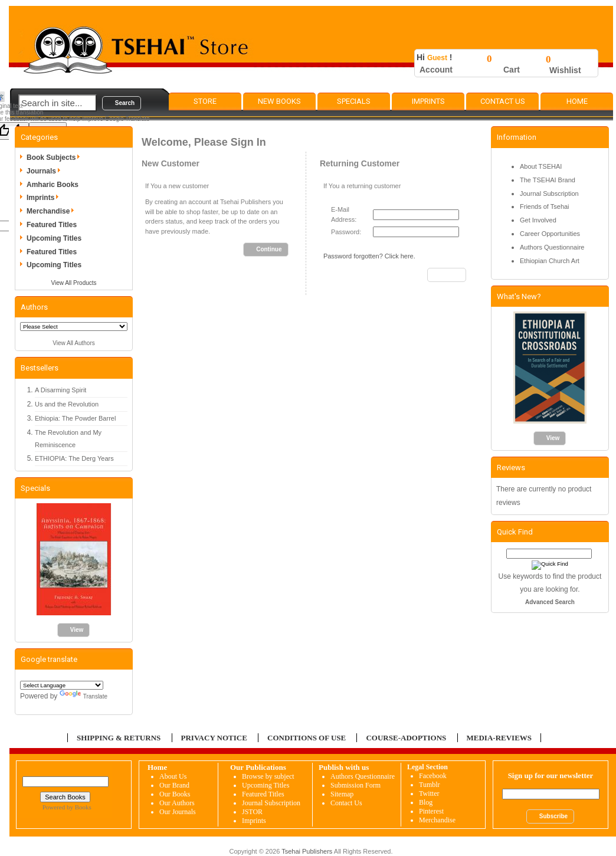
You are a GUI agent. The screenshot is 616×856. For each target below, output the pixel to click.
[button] (122, 103)
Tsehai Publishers (307, 851)
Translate (83, 696)
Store (205, 101)
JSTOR (252, 812)
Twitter (429, 793)
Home (577, 101)
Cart (512, 70)
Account (436, 70)
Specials (354, 101)
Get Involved (538, 220)
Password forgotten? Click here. (369, 256)
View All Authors (74, 343)
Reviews (511, 468)
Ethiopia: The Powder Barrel (75, 418)
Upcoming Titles (54, 238)
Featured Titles (52, 225)
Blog (426, 802)
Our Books (175, 794)
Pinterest (431, 811)
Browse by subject (268, 776)
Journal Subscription (549, 193)
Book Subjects (55, 158)
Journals (45, 171)
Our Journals (178, 812)
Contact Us (503, 101)
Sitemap (342, 794)
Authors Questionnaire (552, 247)
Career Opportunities (550, 234)
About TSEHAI (541, 166)
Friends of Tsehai (545, 206)
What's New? (519, 296)
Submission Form (355, 785)
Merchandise (52, 211)
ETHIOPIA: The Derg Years (74, 458)
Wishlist (565, 70)
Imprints (428, 101)
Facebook (433, 776)
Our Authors (177, 803)
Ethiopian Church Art (550, 261)
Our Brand (174, 785)
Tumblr (430, 785)
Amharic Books (53, 185)
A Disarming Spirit (60, 390)
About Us (173, 776)
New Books (279, 101)
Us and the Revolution (67, 404)
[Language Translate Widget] (62, 685)
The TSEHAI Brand (548, 180)
